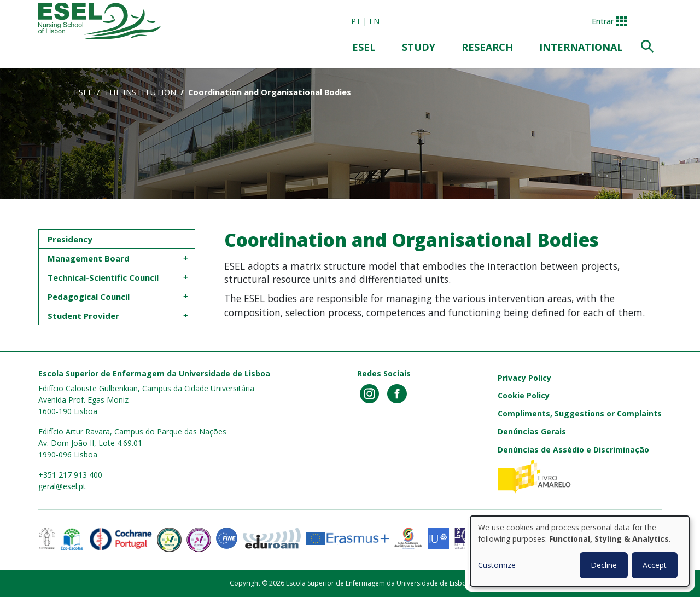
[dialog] (580, 551)
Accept (655, 565)
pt (356, 21)
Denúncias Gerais (532, 431)
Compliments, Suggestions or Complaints (580, 413)
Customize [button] (497, 565)
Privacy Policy (524, 378)
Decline (604, 565)
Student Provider (83, 316)
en (374, 21)
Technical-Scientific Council (104, 277)
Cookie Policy (524, 395)
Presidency (70, 239)
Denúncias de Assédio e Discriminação (573, 450)
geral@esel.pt (62, 486)
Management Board (89, 258)
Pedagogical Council (90, 297)
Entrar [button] (603, 21)
